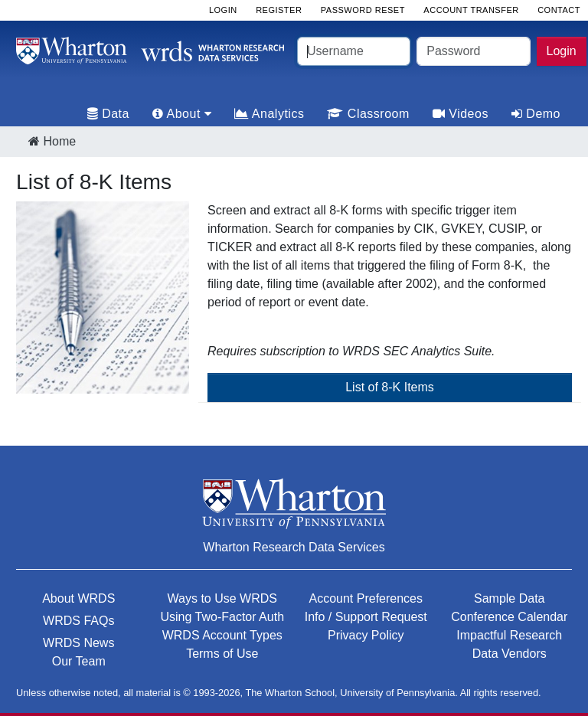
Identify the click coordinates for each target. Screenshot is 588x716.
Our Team (79, 661)
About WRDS (78, 598)
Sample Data (510, 598)
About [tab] (182, 114)
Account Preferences (366, 598)
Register (279, 10)
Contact (559, 10)
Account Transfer (471, 10)
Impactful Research (509, 635)
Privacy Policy (366, 635)
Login (562, 51)
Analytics (269, 114)
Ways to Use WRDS (222, 598)
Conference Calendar (509, 617)
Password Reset (363, 10)
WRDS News (78, 643)
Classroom (368, 114)
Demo (536, 114)
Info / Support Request (366, 617)
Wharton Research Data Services (294, 547)
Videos (461, 114)
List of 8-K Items (390, 387)
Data (108, 114)
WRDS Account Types (222, 635)
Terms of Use (222, 654)
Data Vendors (510, 654)
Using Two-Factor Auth (222, 617)
